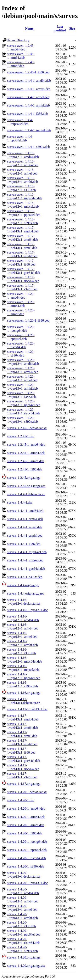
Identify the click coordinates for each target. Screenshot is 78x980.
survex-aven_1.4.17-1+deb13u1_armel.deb (22, 246)
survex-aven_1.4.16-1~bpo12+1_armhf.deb (23, 180)
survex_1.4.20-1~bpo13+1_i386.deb (21, 924)
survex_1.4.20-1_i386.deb (25, 833)
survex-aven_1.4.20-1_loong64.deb (21, 329)
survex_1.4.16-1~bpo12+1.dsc (27, 610)
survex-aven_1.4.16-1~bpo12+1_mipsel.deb (23, 205)
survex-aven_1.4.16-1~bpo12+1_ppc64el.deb (24, 213)
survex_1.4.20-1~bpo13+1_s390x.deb (23, 949)
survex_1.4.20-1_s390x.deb (26, 866)
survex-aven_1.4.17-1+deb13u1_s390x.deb (22, 287)
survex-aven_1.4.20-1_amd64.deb (21, 296)
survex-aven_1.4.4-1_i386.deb (27, 114)
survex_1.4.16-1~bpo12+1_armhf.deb (23, 643)
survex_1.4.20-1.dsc (21, 800)
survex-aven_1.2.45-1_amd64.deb (21, 47)
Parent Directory (18, 40)
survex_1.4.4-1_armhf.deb (25, 535)
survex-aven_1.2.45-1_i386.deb (28, 72)
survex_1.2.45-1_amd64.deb (26, 445)
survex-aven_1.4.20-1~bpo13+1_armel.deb (22, 378)
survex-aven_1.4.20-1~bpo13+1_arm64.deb (23, 370)
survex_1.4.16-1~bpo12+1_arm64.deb (23, 626)
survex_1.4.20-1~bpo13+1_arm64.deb (23, 899)
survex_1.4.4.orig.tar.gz (23, 585)
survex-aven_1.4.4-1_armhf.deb (29, 105)
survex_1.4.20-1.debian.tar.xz (27, 792)
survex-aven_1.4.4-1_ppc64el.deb (20, 138)
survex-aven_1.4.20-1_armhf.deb (21, 312)
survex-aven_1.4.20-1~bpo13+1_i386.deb (21, 395)
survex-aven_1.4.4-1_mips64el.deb (20, 122)
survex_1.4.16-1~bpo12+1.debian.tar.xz (24, 602)
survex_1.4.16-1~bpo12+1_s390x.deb (23, 684)
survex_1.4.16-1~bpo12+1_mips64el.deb (25, 660)
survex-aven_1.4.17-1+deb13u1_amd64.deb (23, 229)
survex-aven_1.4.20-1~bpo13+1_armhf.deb (23, 387)
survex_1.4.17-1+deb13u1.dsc (27, 709)
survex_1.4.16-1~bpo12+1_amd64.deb (23, 618)
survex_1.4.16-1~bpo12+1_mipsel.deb (23, 668)
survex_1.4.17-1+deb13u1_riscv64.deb (23, 767)
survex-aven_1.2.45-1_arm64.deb (21, 56)
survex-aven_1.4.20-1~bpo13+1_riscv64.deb (23, 411)
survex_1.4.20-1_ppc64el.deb (27, 850)
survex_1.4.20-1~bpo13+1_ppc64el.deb (24, 933)
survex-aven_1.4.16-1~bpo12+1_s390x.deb (23, 221)
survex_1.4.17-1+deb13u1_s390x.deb (22, 775)
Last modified (60, 28)
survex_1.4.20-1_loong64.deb (27, 842)
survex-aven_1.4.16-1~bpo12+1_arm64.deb (23, 163)
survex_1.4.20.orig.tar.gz (24, 957)
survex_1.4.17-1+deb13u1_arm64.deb (23, 726)
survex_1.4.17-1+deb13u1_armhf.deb (22, 742)
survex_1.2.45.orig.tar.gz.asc (26, 486)
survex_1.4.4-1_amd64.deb (25, 511)
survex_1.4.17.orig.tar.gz (24, 784)
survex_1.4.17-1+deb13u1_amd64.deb (23, 717)
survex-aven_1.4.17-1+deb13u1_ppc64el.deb (24, 271)
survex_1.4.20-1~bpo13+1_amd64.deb (23, 891)
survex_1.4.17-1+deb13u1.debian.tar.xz (24, 701)
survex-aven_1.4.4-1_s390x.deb (29, 147)
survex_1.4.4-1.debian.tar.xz (26, 494)
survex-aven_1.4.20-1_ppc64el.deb (21, 337)
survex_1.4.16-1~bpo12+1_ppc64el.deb (24, 676)
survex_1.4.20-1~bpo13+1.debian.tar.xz (24, 875)
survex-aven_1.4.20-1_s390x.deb (21, 354)
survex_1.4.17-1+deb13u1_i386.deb (21, 751)
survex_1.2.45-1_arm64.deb (26, 453)
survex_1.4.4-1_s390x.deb (25, 577)
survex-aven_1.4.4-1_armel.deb (28, 97)
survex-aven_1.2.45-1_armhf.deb (21, 64)
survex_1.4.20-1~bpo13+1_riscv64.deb (23, 941)
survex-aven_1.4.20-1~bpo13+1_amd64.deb (23, 362)
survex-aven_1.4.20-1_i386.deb (28, 320)
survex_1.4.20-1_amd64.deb (26, 808)
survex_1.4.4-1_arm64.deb (25, 519)
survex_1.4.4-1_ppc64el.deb (26, 569)
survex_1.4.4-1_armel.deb (25, 527)
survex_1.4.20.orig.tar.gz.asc (26, 966)
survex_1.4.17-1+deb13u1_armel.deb (22, 734)
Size (72, 28)
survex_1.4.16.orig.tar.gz (24, 693)
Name (29, 28)
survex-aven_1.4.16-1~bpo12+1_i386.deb (21, 188)
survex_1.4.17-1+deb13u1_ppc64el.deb (24, 759)
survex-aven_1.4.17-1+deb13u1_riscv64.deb (23, 279)
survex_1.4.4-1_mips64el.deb (27, 552)
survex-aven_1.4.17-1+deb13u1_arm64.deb (23, 238)
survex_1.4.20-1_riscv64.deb (27, 858)
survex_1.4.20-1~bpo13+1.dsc (27, 883)
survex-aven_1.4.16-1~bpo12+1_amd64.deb (23, 155)
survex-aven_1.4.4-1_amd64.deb (29, 81)
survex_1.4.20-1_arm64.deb (26, 817)
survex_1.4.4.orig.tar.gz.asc (26, 593)
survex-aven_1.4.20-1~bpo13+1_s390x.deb (23, 420)
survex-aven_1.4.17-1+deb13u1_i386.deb (21, 263)
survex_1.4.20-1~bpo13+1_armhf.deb (23, 916)
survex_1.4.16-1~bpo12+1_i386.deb (21, 651)
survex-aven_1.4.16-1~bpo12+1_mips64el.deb (25, 196)
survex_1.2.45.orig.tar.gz (24, 478)
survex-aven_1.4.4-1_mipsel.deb (29, 130)
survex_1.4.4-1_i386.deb (24, 544)
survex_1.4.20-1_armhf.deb (26, 825)
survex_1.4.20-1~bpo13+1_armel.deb (22, 908)
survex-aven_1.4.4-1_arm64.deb (29, 89)
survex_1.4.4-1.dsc (20, 502)
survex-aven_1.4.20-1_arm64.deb (21, 304)
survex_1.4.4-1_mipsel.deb (25, 560)
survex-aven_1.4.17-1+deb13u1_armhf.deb (22, 254)
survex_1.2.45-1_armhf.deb (26, 461)
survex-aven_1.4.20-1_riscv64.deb (21, 345)
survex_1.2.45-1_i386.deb (25, 469)
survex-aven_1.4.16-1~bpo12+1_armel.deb (22, 172)
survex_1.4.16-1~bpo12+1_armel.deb (22, 635)
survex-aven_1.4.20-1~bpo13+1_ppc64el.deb (24, 403)
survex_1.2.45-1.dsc (21, 436)
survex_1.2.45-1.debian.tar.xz (27, 428)
